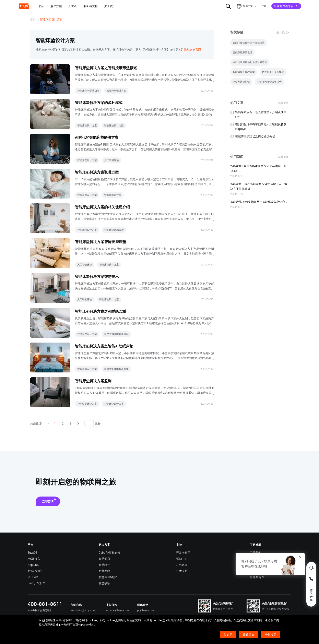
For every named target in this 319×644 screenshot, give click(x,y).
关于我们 (256, 553)
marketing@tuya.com (84, 610)
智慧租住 (104, 565)
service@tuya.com (117, 610)
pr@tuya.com (146, 610)
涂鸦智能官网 (192, 50)
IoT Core (33, 577)
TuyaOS (33, 553)
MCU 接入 (34, 559)
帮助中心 (182, 559)
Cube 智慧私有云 (109, 553)
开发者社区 (183, 553)
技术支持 (182, 571)
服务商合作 (257, 577)
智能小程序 (35, 571)
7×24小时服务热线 (39, 610)
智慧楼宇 (104, 583)
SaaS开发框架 (37, 583)
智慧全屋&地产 (108, 577)
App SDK (33, 565)
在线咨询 (182, 565)
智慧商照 (104, 571)
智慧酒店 (104, 559)
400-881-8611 (45, 604)
